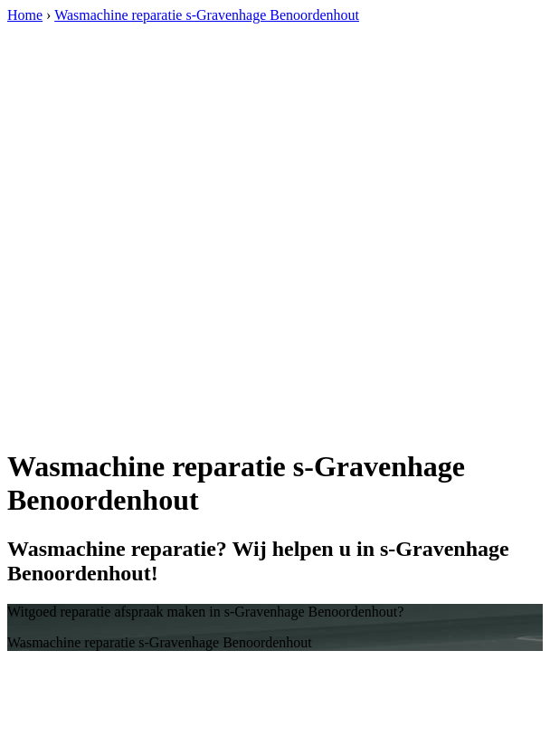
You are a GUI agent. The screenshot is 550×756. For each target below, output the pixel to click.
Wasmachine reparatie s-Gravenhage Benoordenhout (207, 15)
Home (25, 15)
